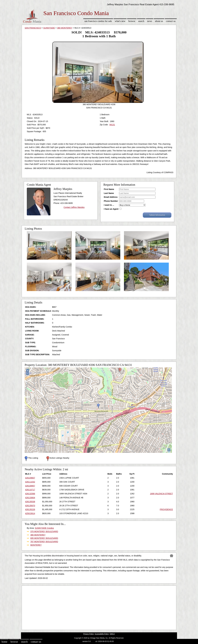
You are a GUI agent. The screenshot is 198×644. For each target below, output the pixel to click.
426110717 (30, 490)
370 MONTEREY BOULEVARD (44, 531)
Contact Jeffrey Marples (74, 207)
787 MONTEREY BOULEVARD (44, 542)
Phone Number (111, 201)
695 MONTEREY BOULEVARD (44, 538)
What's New (120, 21)
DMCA (112, 634)
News (150, 21)
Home (4, 642)
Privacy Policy (89, 634)
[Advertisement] (99, 607)
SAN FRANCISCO (33, 28)
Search (141, 21)
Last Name (109, 193)
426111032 (30, 482)
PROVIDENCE (166, 509)
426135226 (30, 509)
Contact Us (171, 21)
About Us (159, 21)
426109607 (30, 478)
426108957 (30, 486)
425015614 (30, 513)
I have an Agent (111, 209)
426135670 (30, 506)
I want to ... (109, 205)
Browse (132, 21)
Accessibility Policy (102, 634)
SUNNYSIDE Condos (44, 528)
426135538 (30, 502)
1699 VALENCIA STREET (161, 494)
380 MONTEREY (65, 28)
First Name (109, 189)
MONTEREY (36, 545)
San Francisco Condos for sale (98, 21)
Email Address (111, 197)
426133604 (30, 498)
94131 (112, 125)
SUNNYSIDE (49, 28)
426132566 (30, 494)
